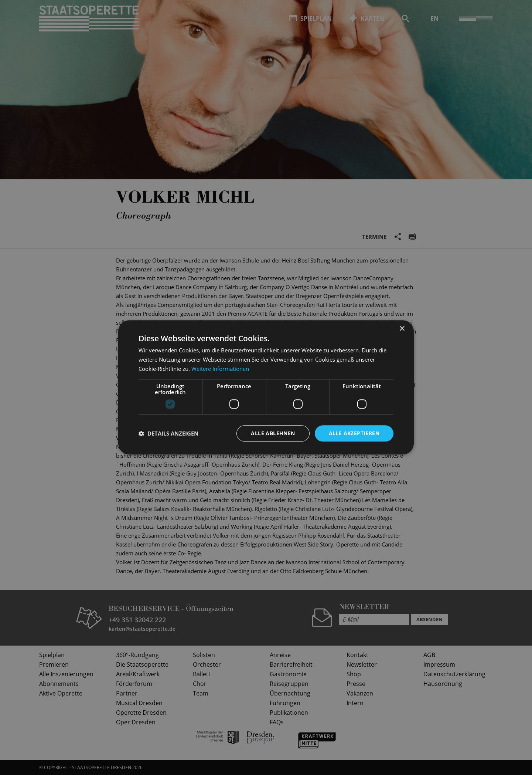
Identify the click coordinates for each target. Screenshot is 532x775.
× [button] (402, 329)
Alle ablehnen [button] (273, 433)
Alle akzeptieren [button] (354, 433)
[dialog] (266, 387)
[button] (168, 433)
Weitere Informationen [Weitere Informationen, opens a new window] (220, 369)
